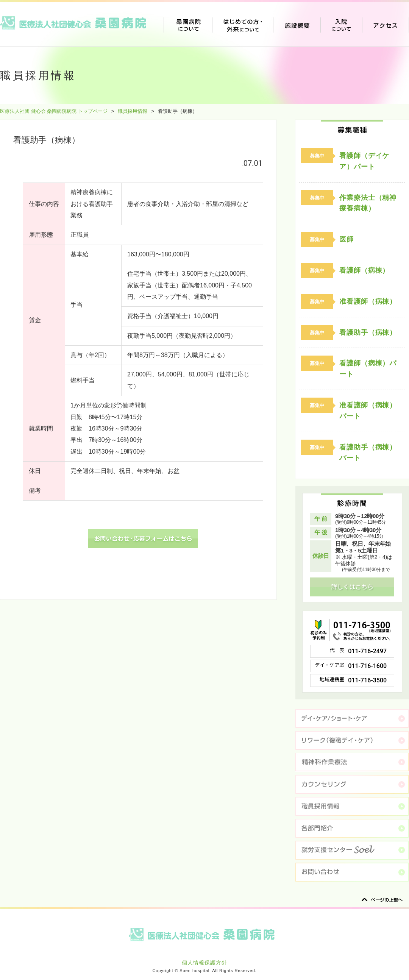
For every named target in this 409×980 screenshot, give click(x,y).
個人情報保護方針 (204, 963)
